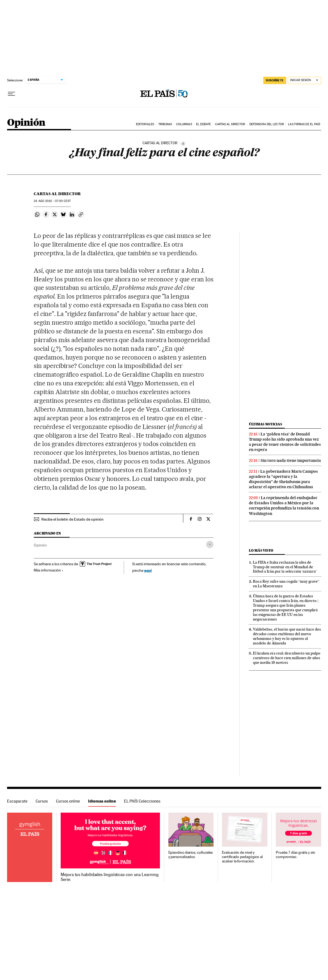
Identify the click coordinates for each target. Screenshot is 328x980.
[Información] (183, 143)
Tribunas (165, 124)
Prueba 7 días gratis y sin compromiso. (295, 855)
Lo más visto (261, 550)
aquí (148, 570)
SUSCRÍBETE (275, 80)
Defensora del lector (267, 124)
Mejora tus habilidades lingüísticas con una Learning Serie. (109, 877)
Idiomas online (102, 801)
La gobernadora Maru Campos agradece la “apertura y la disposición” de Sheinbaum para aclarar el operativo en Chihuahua (283, 479)
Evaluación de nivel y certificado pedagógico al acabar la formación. (242, 857)
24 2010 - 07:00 (52, 201)
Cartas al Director (230, 124)
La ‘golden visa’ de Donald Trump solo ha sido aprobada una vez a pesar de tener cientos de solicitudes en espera (285, 442)
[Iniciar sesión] (304, 80)
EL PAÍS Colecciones (142, 801)
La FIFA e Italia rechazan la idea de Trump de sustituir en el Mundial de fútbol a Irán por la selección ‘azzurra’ (285, 567)
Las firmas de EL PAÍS (304, 124)
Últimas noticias (265, 424)
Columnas (184, 124)
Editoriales (145, 124)
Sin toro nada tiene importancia (291, 460)
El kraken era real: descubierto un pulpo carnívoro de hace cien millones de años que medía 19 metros (287, 658)
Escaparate (17, 801)
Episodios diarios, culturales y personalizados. (191, 855)
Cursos (42, 801)
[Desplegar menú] (11, 94)
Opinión (26, 123)
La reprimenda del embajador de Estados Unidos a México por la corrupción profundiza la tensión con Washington (284, 506)
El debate (203, 124)
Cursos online (68, 801)
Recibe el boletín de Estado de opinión (72, 519)
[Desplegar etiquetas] (210, 544)
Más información (49, 570)
